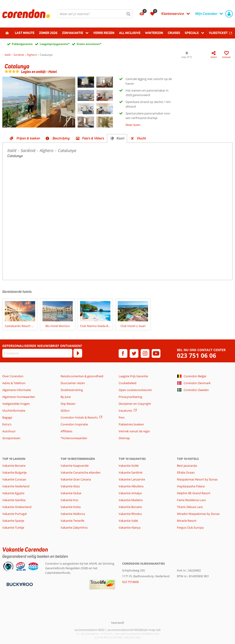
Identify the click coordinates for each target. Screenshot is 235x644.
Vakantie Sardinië (130, 472)
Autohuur (9, 431)
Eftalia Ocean (186, 472)
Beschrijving (61, 138)
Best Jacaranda (187, 466)
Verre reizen (104, 33)
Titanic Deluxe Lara (190, 507)
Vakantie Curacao (14, 479)
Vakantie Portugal (14, 514)
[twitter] (134, 353)
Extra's (7, 424)
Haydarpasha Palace (191, 486)
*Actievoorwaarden (74, 438)
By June (66, 397)
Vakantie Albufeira (131, 486)
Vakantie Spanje (13, 521)
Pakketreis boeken (131, 424)
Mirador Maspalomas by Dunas (198, 514)
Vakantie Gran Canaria (76, 479)
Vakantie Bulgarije (14, 472)
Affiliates (66, 431)
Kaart (120, 138)
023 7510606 (130, 582)
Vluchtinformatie (14, 411)
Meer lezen (133, 125)
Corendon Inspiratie (74, 424)
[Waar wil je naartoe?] (95, 14)
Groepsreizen (11, 438)
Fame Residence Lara (191, 500)
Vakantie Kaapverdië (75, 466)
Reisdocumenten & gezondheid (82, 376)
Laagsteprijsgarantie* (55, 44)
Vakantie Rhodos (130, 514)
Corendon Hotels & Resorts (79, 417)
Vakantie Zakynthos (74, 527)
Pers (122, 417)
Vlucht (141, 138)
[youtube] (156, 353)
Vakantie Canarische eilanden (81, 472)
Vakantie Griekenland (17, 507)
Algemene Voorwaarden (19, 397)
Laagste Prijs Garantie (133, 376)
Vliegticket (218, 33)
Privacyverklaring (130, 397)
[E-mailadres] (37, 353)
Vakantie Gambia (14, 500)
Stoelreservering (72, 390)
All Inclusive (130, 33)
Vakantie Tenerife (72, 521)
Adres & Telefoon (14, 383)
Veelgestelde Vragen (16, 404)
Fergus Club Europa (190, 527)
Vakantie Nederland (16, 486)
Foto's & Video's (93, 138)
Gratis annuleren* (89, 44)
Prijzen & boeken (28, 138)
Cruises (174, 33)
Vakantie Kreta (71, 507)
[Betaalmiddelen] (19, 584)
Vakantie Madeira (131, 500)
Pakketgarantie (22, 44)
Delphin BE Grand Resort (194, 493)
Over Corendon (13, 376)
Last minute (25, 33)
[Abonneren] (78, 353)
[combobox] (95, 14)
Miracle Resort (187, 521)
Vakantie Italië (128, 521)
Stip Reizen (68, 404)
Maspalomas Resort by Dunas (197, 479)
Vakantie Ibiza (70, 486)
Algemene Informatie (17, 390)
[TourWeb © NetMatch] (118, 623)
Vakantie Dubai (71, 493)
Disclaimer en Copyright (135, 404)
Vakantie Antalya (130, 493)
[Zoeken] (129, 14)
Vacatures (125, 411)
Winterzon (154, 33)
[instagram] (145, 353)
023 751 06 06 (197, 356)
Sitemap (124, 438)
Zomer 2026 (48, 33)
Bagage (7, 417)
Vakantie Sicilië (129, 466)
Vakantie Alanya (130, 527)
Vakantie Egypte (13, 493)
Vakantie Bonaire (14, 466)
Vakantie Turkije (13, 527)
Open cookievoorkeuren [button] (135, 390)
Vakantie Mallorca (73, 514)
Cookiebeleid (127, 383)
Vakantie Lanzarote (132, 479)
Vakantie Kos (69, 500)
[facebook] (123, 353)
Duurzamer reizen (73, 383)
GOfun (65, 411)
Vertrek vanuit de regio (134, 431)
